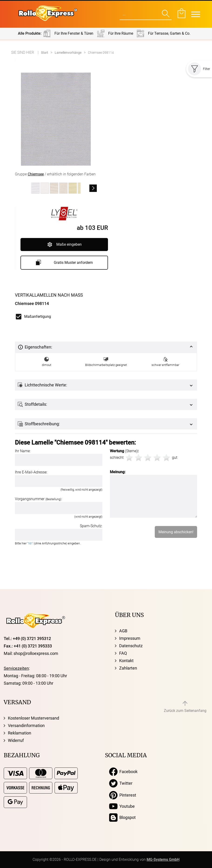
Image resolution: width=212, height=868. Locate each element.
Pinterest (123, 795)
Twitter (121, 783)
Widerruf (16, 740)
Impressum (130, 638)
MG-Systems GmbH (163, 860)
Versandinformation (26, 726)
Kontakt (126, 661)
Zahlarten (128, 668)
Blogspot (122, 818)
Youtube (122, 806)
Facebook (123, 772)
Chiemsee (36, 174)
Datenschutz (131, 646)
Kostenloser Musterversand (34, 718)
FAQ (123, 653)
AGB (123, 631)
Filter (199, 69)
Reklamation (20, 733)
